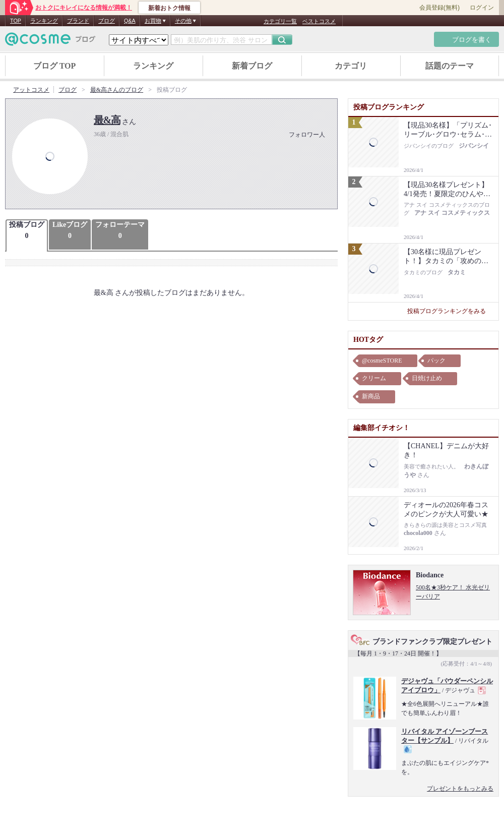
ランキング (44, 21)
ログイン (482, 8)
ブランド (78, 21)
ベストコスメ (319, 21)
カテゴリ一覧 (280, 21)
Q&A (130, 21)
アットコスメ (31, 90)
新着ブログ (252, 66)
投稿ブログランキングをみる (450, 311)
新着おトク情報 (169, 8)
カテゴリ (351, 66)
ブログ (107, 21)
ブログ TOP (55, 66)
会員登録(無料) (439, 8)
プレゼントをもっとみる (460, 789)
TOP (16, 21)
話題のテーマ (450, 66)
